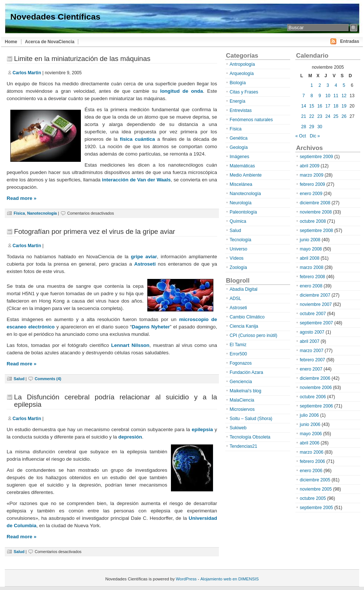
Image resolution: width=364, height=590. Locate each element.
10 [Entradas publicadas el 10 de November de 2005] (328, 96)
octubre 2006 (313, 397)
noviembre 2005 (316, 489)
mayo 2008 (311, 249)
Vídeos (237, 258)
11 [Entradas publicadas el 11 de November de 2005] (336, 96)
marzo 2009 (312, 175)
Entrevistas (241, 110)
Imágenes (239, 157)
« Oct (301, 136)
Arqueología (242, 74)
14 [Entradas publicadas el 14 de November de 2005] (304, 106)
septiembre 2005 (316, 508)
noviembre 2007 (316, 304)
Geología (239, 147)
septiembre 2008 (316, 231)
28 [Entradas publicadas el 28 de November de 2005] (304, 127)
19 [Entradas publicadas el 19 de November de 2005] (344, 106)
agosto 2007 (312, 332)
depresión (130, 437)
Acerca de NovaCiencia (50, 42)
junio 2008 (310, 240)
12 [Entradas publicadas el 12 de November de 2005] (344, 96)
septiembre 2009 (316, 157)
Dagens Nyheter (151, 327)
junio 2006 (310, 424)
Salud (19, 379)
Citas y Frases (244, 92)
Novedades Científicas (55, 17)
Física (19, 213)
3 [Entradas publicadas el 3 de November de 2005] (328, 85)
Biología (238, 83)
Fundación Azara (246, 372)
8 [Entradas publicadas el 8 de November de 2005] (312, 96)
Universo (238, 249)
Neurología (241, 203)
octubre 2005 (313, 498)
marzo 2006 (312, 452)
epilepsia (202, 429)
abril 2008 (310, 258)
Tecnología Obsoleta (250, 437)
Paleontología (243, 212)
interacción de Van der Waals (136, 180)
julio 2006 (309, 415)
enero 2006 (311, 471)
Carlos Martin (27, 73)
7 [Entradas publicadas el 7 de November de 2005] (304, 96)
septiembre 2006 (316, 406)
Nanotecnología (42, 213)
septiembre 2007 (316, 323)
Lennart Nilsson (130, 345)
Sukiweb (238, 428)
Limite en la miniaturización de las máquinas (82, 59)
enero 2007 (311, 369)
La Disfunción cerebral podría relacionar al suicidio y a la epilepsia (116, 401)
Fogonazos (241, 363)
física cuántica (138, 139)
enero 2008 (311, 286)
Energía (237, 101)
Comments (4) (48, 379)
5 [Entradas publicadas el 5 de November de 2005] (344, 85)
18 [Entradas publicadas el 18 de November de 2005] (336, 106)
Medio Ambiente (246, 175)
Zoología (238, 267)
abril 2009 (310, 166)
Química (238, 221)
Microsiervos (242, 409)
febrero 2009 (313, 184)
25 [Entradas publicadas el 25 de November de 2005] (336, 116)
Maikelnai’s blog (245, 391)
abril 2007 (310, 341)
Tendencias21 (243, 446)
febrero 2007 (313, 360)
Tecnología (241, 240)
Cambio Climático (247, 317)
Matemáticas (242, 166)
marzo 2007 (312, 351)
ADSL (236, 299)
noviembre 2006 (316, 388)
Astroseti (145, 264)
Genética (238, 138)
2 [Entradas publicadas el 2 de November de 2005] (320, 85)
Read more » (22, 198)
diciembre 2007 (315, 295)
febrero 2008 (313, 277)
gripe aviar (144, 257)
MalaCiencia (242, 400)
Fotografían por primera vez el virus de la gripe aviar (95, 231)
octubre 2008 (313, 221)
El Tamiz (238, 345)
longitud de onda (182, 91)
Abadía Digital (243, 289)
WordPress (186, 579)
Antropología (242, 64)
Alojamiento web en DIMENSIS (230, 579)
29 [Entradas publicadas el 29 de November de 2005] (312, 127)
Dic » (315, 136)
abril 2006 (310, 443)
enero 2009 (311, 194)
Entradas (350, 41)
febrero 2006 (313, 461)
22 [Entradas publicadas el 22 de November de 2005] (312, 116)
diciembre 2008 (315, 203)
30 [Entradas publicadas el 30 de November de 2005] (320, 127)
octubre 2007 (313, 314)
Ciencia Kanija (244, 326)
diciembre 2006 (315, 378)
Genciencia (241, 382)
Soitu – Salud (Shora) (251, 419)
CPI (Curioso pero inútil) (253, 335)
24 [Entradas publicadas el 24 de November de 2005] (328, 116)
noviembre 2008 (316, 212)
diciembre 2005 (315, 480)
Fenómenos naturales (251, 120)
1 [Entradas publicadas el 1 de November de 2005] (312, 85)
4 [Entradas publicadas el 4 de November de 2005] (336, 85)
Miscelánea (241, 184)
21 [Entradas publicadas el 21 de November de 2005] (304, 116)
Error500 (238, 354)
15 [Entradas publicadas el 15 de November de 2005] (312, 106)
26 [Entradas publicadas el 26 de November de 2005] (344, 116)
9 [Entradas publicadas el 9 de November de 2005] (320, 96)
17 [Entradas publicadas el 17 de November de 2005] (328, 106)
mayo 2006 (311, 434)
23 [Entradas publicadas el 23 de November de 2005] (320, 116)
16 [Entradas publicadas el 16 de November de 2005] (320, 106)
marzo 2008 (312, 267)
